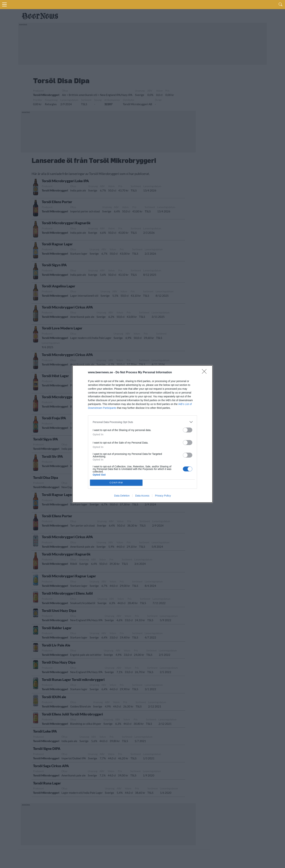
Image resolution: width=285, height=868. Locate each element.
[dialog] (142, 434)
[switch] (188, 430)
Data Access (142, 496)
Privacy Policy (163, 496)
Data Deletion (122, 496)
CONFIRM (116, 483)
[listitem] (142, 422)
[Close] (205, 373)
